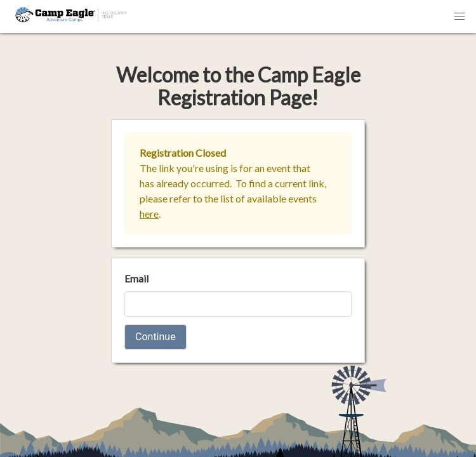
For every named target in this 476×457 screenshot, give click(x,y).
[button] (459, 17)
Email (136, 278)
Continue (155, 337)
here (149, 214)
